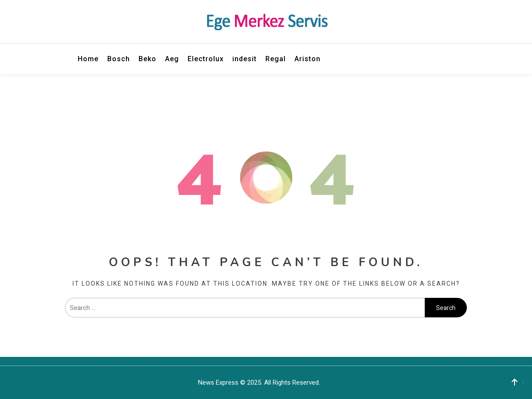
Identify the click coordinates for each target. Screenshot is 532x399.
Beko (147, 59)
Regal (276, 59)
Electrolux (206, 59)
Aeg (172, 59)
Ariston (307, 59)
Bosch (119, 59)
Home (88, 59)
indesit (245, 59)
